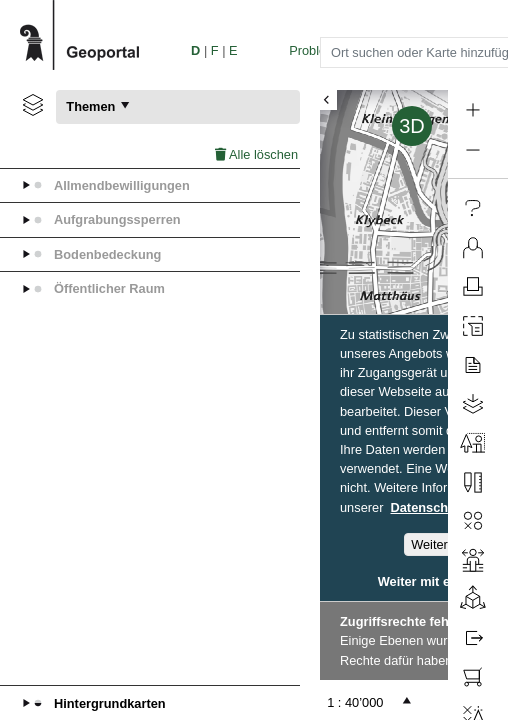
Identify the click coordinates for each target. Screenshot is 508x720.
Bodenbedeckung (107, 254)
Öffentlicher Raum (109, 288)
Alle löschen (256, 154)
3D (412, 126)
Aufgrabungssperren (117, 219)
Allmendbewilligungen (122, 185)
